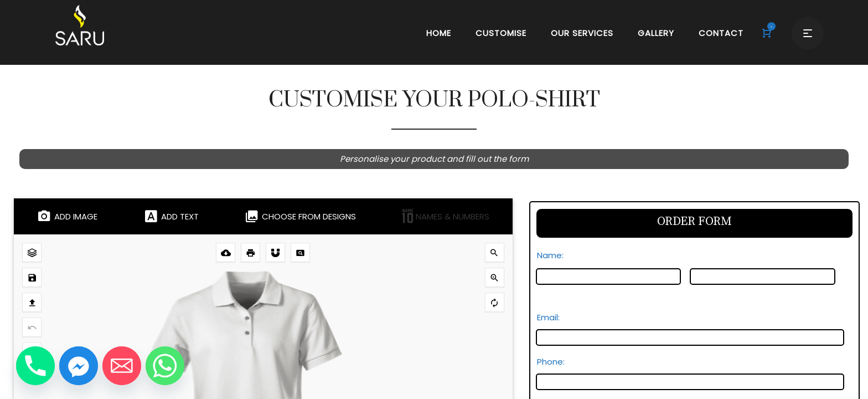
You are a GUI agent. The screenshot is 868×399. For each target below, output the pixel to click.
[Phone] (35, 366)
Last (697, 291)
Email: (551, 317)
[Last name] (763, 277)
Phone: (551, 362)
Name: (553, 255)
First (544, 291)
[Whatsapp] (165, 366)
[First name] (609, 277)
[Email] (122, 366)
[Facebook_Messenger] (79, 366)
